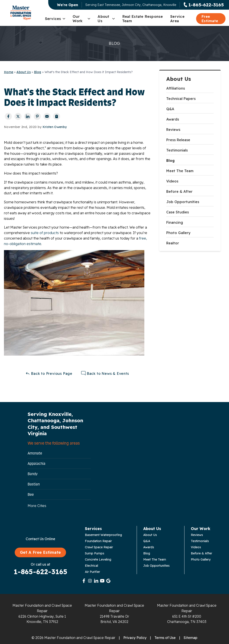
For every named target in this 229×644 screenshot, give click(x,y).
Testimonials (177, 150)
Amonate (35, 453)
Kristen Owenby (55, 127)
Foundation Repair (98, 541)
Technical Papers (181, 99)
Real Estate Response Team (143, 19)
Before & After (179, 191)
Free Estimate (210, 19)
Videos (172, 181)
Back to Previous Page (49, 373)
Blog (170, 161)
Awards (173, 119)
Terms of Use (165, 638)
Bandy (33, 474)
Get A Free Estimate (40, 552)
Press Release (178, 140)
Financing (175, 222)
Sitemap (191, 638)
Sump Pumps (95, 553)
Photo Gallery (178, 233)
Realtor (173, 243)
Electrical (91, 566)
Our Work (82, 19)
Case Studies (178, 212)
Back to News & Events (105, 373)
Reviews (173, 130)
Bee (31, 494)
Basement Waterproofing (103, 535)
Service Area (177, 19)
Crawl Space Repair (99, 547)
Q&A (170, 109)
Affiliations (176, 88)
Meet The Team (180, 171)
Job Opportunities (183, 202)
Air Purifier (92, 572)
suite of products (45, 233)
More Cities (37, 506)
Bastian (34, 484)
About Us (106, 19)
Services (55, 19)
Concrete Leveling (98, 559)
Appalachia (37, 464)
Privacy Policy (135, 638)
